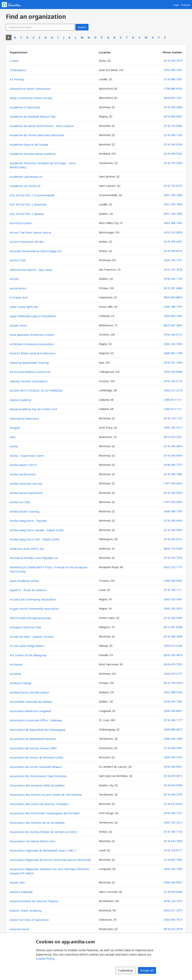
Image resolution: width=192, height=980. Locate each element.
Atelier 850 (17, 882)
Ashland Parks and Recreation (30, 692)
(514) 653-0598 (173, 785)
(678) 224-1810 (173, 901)
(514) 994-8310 (173, 251)
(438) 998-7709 (173, 511)
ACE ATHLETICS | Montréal (28, 204)
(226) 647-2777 (173, 674)
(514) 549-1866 (173, 474)
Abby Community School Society (31, 98)
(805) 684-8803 (173, 297)
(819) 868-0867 (173, 116)
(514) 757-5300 (173, 163)
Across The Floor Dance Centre (30, 232)
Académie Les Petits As (25, 186)
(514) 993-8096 (173, 892)
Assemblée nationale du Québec (31, 702)
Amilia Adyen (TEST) (23, 465)
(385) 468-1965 (173, 223)
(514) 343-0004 (173, 446)
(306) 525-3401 (173, 599)
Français (186, 5)
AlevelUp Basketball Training (29, 363)
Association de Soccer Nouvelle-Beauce (36, 767)
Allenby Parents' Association (28, 381)
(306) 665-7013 (173, 920)
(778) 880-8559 (173, 89)
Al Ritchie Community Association (32, 344)
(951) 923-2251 (173, 437)
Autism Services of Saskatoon (29, 920)
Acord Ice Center (21, 223)
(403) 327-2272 (173, 390)
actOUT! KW (18, 260)
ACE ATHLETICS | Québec (27, 214)
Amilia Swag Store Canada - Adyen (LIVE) (37, 530)
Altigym (15, 428)
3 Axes (14, 61)
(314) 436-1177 (173, 720)
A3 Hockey (17, 79)
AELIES (14, 279)
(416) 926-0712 (173, 335)
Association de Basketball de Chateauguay (38, 730)
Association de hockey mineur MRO (33, 748)
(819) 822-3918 (173, 929)
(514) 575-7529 (173, 558)
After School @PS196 (24, 307)
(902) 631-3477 (173, 910)
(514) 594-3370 (173, 794)
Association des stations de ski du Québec (37, 823)
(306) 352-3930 (173, 344)
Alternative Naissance (24, 418)
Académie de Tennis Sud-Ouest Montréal (37, 135)
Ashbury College (21, 683)
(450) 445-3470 (173, 757)
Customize (126, 970)
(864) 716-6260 (173, 549)
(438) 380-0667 (173, 882)
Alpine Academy (21, 400)
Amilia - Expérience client (27, 456)
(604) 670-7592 (173, 664)
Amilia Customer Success (26, 483)
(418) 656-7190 (173, 279)
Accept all (147, 970)
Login (176, 5)
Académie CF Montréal (25, 107)
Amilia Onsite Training (24, 511)
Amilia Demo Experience (26, 493)
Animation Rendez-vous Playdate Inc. (34, 558)
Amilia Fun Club (20, 502)
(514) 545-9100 (173, 144)
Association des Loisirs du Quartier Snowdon (39, 804)
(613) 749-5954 (173, 683)
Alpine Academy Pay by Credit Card (33, 409)
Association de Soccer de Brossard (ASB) (36, 757)
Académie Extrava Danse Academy (33, 154)
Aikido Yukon (18, 325)
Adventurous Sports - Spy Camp (31, 270)
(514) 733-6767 (173, 186)
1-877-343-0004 (173, 483)
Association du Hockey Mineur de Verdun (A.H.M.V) (43, 832)
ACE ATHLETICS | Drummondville (32, 195)
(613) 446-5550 (173, 154)
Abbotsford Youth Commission (30, 89)
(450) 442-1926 (173, 869)
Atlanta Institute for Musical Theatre (34, 901)
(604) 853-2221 (173, 98)
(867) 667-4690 (173, 325)
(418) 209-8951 (173, 767)
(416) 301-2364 (173, 363)
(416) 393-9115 (173, 381)
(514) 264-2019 (173, 61)
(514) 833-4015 (173, 776)
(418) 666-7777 (173, 465)
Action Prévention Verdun (27, 242)
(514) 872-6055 (173, 804)
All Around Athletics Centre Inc (30, 372)
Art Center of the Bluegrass (28, 655)
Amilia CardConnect (23, 474)
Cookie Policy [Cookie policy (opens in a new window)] (45, 959)
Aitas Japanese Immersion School (32, 335)
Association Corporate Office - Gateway (36, 720)
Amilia (14, 446)
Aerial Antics (18, 288)
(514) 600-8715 (173, 539)
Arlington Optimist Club (25, 627)
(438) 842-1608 (173, 739)
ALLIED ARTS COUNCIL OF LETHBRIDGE (36, 390)
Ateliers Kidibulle (21, 892)
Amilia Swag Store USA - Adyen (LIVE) (35, 539)
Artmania (16, 664)
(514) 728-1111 (173, 590)
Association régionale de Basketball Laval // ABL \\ (43, 850)
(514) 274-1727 (173, 418)
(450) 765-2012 (173, 822)
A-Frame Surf (19, 297)
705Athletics (18, 70)
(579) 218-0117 (173, 850)
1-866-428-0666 (173, 581)
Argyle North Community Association (34, 609)
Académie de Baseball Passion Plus (33, 116)
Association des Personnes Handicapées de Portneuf (45, 813)
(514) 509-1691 (173, 748)
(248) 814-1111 (173, 400)
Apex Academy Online (24, 581)
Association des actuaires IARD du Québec (37, 785)
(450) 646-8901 (173, 711)
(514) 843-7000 (173, 841)
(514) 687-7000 (173, 860)
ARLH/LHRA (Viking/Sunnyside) (30, 618)
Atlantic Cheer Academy (26, 910)
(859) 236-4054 (173, 655)
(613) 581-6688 (173, 288)
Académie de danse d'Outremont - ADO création (42, 126)
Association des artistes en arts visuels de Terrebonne (46, 795)
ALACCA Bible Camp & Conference (33, 353)
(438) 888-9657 (173, 729)
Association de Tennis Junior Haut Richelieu (38, 776)
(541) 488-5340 (173, 692)
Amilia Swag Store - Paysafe (28, 521)
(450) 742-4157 (173, 428)
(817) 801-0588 (173, 627)
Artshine (15, 674)
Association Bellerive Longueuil (30, 711)
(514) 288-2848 (173, 636)
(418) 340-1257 (173, 813)
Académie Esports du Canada (29, 144)
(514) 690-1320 (173, 135)
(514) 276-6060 (173, 126)
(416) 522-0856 (173, 232)
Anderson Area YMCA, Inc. (27, 549)
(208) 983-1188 (173, 353)
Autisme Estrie (19, 929)
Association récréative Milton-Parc (33, 841)
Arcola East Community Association (33, 599)
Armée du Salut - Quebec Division (32, 637)
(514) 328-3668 (173, 107)
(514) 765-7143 (173, 832)
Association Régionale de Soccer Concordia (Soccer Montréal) (50, 860)
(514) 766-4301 (173, 242)
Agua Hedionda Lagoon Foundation (33, 316)
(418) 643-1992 (173, 701)
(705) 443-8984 (173, 372)
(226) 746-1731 (173, 260)
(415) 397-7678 (173, 270)
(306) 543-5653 (173, 608)
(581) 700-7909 (173, 195)
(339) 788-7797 (173, 307)
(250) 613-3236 (173, 646)
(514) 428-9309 (173, 618)
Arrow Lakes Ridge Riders (27, 646)
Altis (13, 437)
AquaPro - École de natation (28, 590)
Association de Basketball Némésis (33, 739)
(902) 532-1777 (173, 567)
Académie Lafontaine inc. (26, 177)
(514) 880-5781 (173, 79)
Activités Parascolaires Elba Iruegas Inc (36, 251)
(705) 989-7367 (173, 70)
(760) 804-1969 (173, 316)
